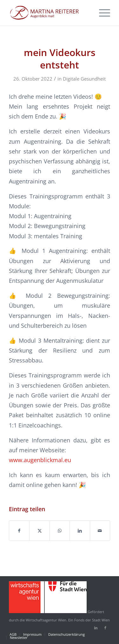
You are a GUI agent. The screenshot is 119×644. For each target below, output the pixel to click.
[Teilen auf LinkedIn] (80, 531)
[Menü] (101, 13)
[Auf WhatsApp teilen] (60, 531)
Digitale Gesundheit (84, 79)
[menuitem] (101, 13)
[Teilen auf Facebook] (19, 531)
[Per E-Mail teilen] (100, 531)
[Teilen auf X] (39, 531)
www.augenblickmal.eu (40, 460)
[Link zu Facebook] (105, 628)
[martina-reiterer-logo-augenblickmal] (49, 13)
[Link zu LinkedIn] (96, 628)
